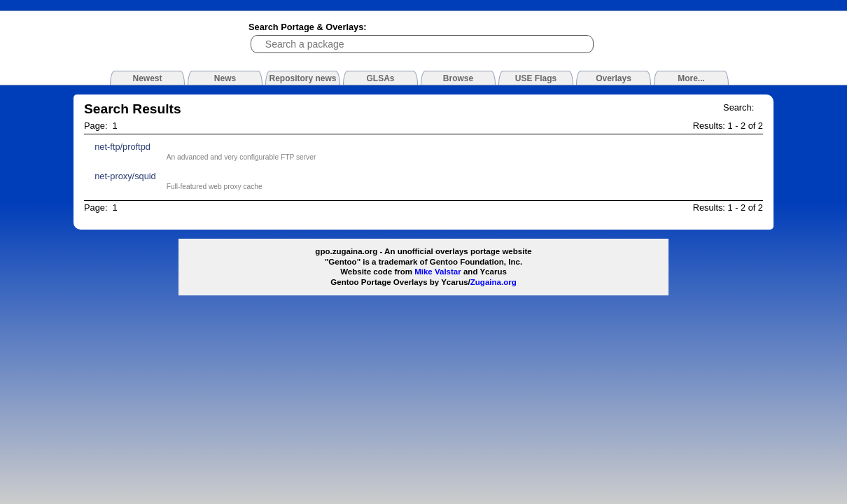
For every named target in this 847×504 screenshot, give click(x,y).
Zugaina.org (493, 282)
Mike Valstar (438, 272)
